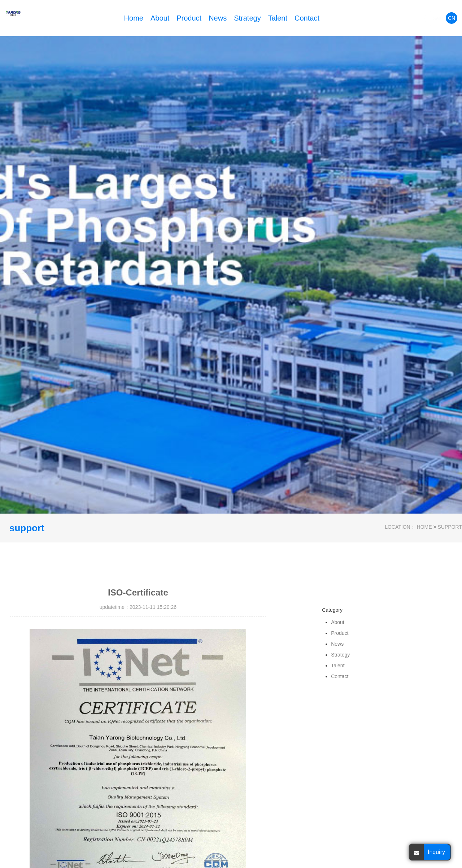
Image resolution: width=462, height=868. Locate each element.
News (218, 18)
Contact (307, 18)
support (450, 527)
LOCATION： (400, 527)
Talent (278, 18)
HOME (424, 527)
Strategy (247, 18)
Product (189, 18)
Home (134, 18)
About (160, 18)
